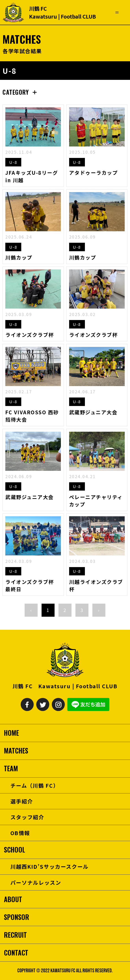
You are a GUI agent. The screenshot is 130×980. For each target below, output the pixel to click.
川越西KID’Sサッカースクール (50, 866)
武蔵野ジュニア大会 (93, 412)
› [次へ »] (99, 610)
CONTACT (16, 953)
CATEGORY (16, 92)
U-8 (13, 162)
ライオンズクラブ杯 (30, 335)
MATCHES (16, 751)
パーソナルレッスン (36, 882)
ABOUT (13, 899)
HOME (11, 733)
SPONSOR (17, 917)
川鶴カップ (19, 257)
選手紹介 (22, 801)
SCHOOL (14, 850)
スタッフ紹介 (27, 817)
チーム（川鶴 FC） (35, 785)
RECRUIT (15, 935)
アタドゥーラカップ (94, 173)
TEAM (11, 768)
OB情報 (20, 833)
